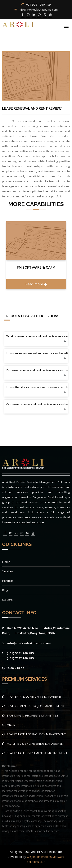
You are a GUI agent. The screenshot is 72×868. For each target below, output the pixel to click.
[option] (36, 255)
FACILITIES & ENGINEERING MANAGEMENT (36, 744)
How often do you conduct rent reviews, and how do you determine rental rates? (37, 387)
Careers (7, 600)
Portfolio (8, 581)
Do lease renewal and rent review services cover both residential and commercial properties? (37, 370)
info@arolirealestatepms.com (38, 9)
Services (8, 571)
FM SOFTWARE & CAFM (36, 267)
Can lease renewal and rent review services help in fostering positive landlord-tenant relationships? (37, 404)
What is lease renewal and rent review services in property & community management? (37, 336)
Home (6, 562)
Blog (5, 590)
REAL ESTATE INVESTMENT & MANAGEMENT (37, 753)
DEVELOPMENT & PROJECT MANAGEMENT (36, 706)
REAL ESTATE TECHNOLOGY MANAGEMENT (36, 734)
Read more (36, 284)
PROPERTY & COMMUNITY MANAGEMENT (35, 696)
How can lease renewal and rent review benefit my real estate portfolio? (37, 353)
